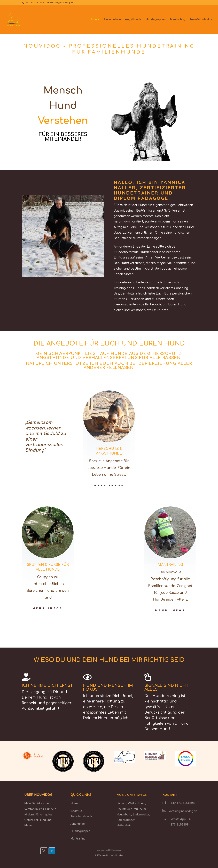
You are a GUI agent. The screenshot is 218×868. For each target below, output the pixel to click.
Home (95, 20)
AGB (108, 850)
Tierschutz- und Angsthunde (122, 20)
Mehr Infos (109, 485)
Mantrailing (178, 20)
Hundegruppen (156, 20)
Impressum (101, 850)
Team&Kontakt (199, 20)
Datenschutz (116, 850)
